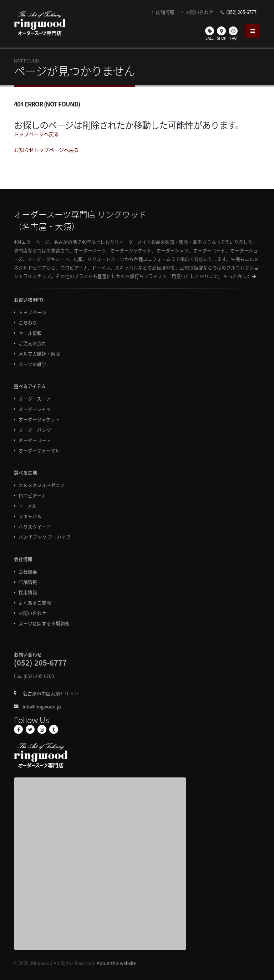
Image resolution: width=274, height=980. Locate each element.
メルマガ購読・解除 (39, 354)
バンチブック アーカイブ (45, 537)
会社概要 (28, 571)
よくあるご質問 (35, 603)
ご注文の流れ (32, 343)
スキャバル (30, 516)
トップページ (32, 312)
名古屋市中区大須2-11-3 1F (51, 693)
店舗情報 (163, 12)
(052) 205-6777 (241, 12)
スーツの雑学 (32, 364)
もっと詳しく (240, 276)
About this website (116, 963)
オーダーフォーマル (39, 450)
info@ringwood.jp (42, 707)
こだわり (28, 322)
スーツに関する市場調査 (44, 623)
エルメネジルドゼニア (42, 485)
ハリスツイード (35, 526)
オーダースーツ (35, 399)
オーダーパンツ (35, 430)
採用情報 (28, 592)
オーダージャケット (39, 419)
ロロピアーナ (32, 495)
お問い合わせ (197, 12)
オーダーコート (35, 440)
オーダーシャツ (35, 409)
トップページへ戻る (36, 134)
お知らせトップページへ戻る (46, 150)
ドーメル (28, 506)
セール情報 (30, 333)
